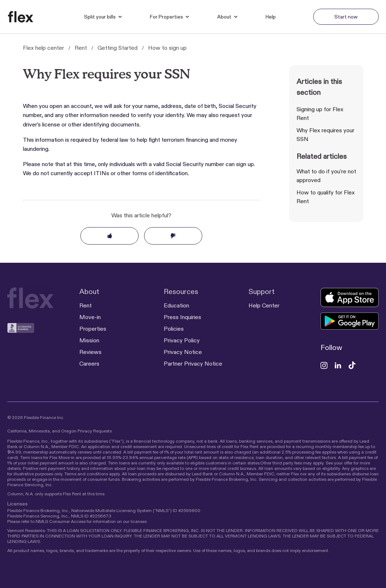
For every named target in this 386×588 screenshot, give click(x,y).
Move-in (90, 317)
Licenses (17, 504)
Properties (93, 329)
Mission (89, 340)
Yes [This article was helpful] (110, 236)
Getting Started (118, 48)
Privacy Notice (183, 352)
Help (271, 17)
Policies (174, 329)
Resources (181, 291)
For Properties (170, 17)
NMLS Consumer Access (61, 521)
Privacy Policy (182, 340)
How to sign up (167, 48)
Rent (81, 48)
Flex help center (43, 48)
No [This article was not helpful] (173, 236)
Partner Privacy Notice (193, 364)
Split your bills (103, 17)
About (228, 17)
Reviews (90, 352)
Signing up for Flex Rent (320, 114)
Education (176, 305)
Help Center (264, 305)
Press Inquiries (182, 317)
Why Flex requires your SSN (325, 135)
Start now (346, 17)
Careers (89, 364)
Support (262, 291)
